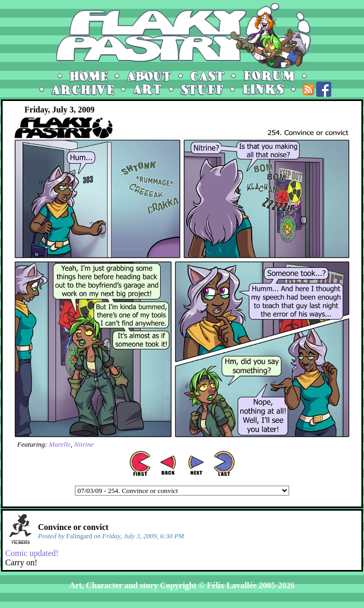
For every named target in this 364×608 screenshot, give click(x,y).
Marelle (60, 444)
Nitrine (84, 444)
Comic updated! (32, 553)
